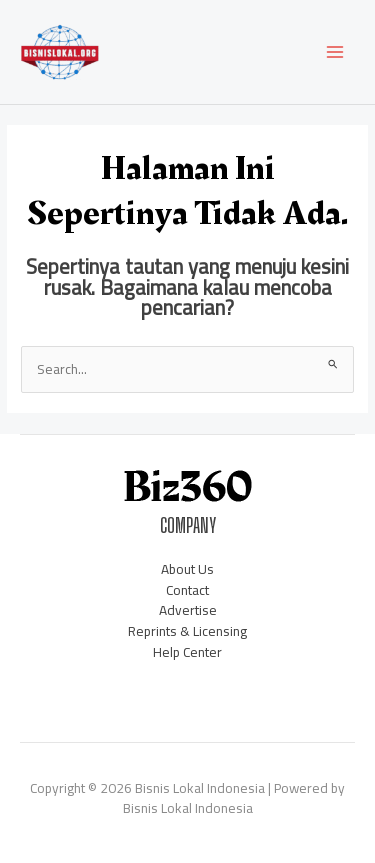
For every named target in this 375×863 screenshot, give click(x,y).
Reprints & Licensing (187, 631)
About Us (187, 569)
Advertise (188, 610)
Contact (187, 590)
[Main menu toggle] (335, 52)
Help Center (187, 652)
